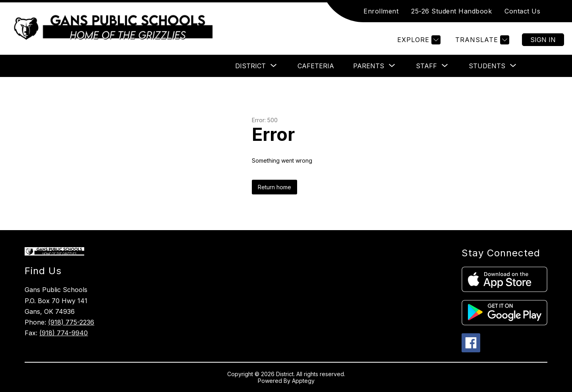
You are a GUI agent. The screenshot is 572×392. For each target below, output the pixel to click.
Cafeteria (316, 66)
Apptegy (303, 381)
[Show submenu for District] (250, 66)
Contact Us (522, 11)
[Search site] (556, 11)
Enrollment (381, 11)
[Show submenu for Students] (487, 66)
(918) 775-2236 (71, 322)
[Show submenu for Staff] (426, 66)
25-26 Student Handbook (451, 11)
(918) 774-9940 (64, 333)
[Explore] (418, 40)
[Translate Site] (481, 40)
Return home (274, 187)
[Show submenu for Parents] (369, 66)
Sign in (543, 40)
